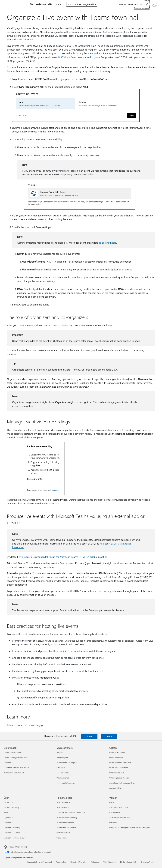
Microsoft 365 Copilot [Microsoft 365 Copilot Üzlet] (12, 833)
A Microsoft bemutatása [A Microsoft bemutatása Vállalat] (119, 807)
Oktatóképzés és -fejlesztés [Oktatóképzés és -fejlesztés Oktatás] (120, 778)
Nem (109, 736)
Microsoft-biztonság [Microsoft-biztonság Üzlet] (11, 807)
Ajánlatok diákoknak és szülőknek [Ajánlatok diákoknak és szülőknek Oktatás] (122, 783)
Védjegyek (95, 862)
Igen (89, 736)
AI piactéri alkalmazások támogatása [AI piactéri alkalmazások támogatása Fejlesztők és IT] (71, 813)
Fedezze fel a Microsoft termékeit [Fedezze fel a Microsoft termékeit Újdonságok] (17, 768)
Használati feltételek (78, 862)
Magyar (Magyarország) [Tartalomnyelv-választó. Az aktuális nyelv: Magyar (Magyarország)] (18, 847)
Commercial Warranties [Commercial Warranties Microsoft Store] (66, 783)
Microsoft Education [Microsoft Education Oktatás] (117, 753)
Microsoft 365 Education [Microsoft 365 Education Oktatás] (119, 768)
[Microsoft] (15, 4)
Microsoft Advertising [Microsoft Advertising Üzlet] (12, 828)
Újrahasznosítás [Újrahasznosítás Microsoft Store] (63, 778)
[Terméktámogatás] (41, 4)
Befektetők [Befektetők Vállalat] (113, 823)
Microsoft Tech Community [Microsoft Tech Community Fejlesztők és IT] (67, 818)
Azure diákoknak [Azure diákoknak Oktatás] (116, 788)
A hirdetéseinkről (109, 862)
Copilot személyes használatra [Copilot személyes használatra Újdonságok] (16, 758)
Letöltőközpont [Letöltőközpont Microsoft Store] (62, 758)
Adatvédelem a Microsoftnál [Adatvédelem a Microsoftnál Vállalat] (120, 818)
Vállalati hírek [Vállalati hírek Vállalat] (115, 813)
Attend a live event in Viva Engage (25, 725)
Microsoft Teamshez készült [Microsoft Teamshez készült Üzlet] (14, 838)
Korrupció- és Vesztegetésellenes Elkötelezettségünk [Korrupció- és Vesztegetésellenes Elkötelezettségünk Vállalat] (130, 828)
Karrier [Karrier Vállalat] (112, 802)
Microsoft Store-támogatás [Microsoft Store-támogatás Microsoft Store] (67, 763)
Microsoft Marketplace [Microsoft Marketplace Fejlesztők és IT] (65, 823)
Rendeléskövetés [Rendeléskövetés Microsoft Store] (63, 773)
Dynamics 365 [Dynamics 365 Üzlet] (9, 818)
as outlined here (107, 243)
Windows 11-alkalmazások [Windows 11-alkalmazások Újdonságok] (14, 773)
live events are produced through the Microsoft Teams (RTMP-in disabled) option (63, 557)
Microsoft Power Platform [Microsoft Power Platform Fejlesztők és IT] (66, 828)
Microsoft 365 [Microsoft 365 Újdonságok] (9, 763)
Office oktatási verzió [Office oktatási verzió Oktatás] (117, 773)
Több (58, 4)
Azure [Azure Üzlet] (6, 813)
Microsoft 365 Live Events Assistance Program (75, 57)
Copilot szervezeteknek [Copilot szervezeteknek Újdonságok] (13, 753)
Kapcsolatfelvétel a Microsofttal (40, 862)
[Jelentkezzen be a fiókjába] (154, 4)
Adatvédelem (61, 862)
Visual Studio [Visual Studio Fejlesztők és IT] (62, 838)
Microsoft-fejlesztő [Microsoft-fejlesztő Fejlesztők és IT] (64, 802)
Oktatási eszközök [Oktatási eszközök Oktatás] (116, 758)
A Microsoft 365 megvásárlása (82, 4)
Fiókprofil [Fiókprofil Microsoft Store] (60, 753)
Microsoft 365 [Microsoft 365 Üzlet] (9, 823)
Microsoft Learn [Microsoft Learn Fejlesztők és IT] (62, 807)
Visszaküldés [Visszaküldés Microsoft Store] (61, 768)
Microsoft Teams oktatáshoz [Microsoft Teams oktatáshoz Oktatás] (120, 763)
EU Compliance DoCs (128, 862)
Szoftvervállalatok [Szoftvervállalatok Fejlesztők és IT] (63, 833)
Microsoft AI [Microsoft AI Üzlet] (8, 802)
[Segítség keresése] (147, 4)
